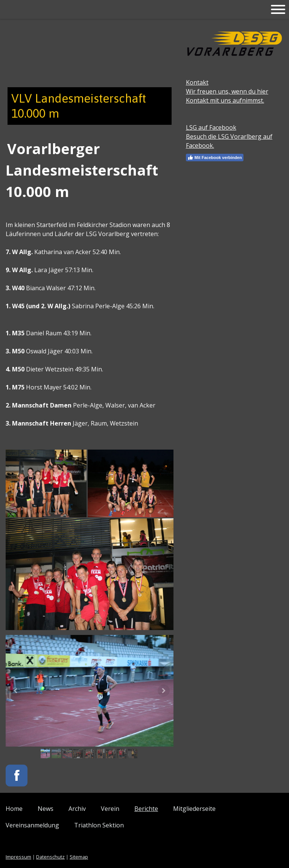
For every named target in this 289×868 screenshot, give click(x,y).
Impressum (18, 857)
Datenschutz (50, 857)
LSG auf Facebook (211, 127)
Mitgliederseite (194, 809)
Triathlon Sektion (99, 825)
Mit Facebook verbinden (215, 158)
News (46, 809)
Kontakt (197, 82)
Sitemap (79, 857)
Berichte (146, 809)
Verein (110, 809)
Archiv (77, 809)
